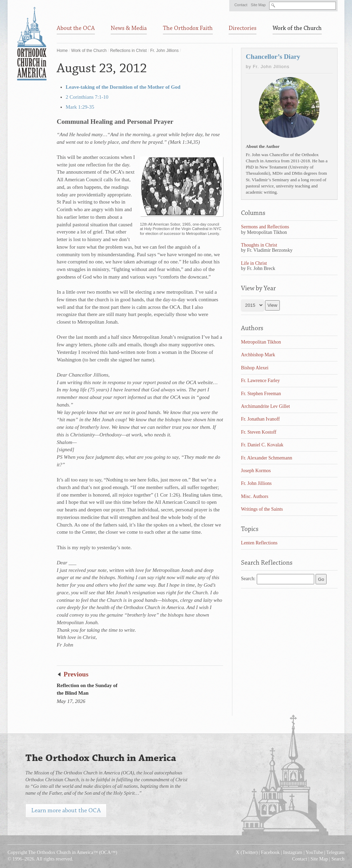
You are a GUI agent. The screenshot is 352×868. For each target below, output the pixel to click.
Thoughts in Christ (259, 245)
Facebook (270, 852)
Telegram (335, 852)
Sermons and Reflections (265, 227)
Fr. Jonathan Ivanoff (260, 419)
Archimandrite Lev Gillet (265, 406)
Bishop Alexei (255, 368)
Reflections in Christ (128, 51)
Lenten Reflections (259, 543)
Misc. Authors (255, 496)
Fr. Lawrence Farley (260, 381)
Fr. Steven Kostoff (259, 432)
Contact (241, 5)
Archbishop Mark (258, 355)
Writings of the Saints (262, 509)
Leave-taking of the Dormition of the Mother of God (123, 87)
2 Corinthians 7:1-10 (87, 97)
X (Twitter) (247, 852)
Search (338, 859)
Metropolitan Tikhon (261, 342)
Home (62, 51)
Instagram (293, 852)
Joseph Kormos (256, 471)
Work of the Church (89, 51)
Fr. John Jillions (164, 51)
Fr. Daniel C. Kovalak (262, 445)
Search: (248, 579)
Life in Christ (254, 263)
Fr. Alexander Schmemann (267, 458)
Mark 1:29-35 (80, 107)
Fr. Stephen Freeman (261, 394)
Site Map (258, 5)
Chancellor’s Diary (273, 57)
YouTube (314, 852)
